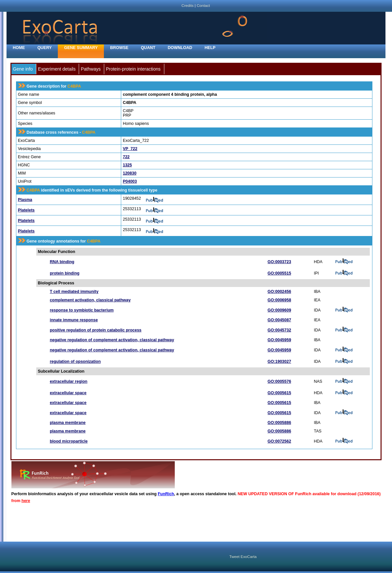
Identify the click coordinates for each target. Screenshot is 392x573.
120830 (130, 173)
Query (44, 48)
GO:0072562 (279, 441)
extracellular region (68, 381)
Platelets (26, 210)
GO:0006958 (279, 300)
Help (210, 48)
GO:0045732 (279, 330)
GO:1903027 (279, 362)
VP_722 (130, 149)
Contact (203, 5)
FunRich (166, 494)
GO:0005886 (279, 423)
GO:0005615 (279, 393)
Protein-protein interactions (133, 69)
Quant (148, 48)
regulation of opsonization (75, 362)
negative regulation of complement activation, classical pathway (112, 340)
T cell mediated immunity (74, 292)
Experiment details (57, 69)
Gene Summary (81, 48)
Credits (187, 5)
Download (180, 48)
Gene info (23, 69)
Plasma (25, 200)
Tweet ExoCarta (243, 556)
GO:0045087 (279, 320)
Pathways (91, 69)
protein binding (65, 273)
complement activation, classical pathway (90, 300)
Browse (119, 48)
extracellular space (68, 393)
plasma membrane (68, 423)
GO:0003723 (279, 262)
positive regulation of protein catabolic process (96, 330)
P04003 (130, 181)
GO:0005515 (279, 273)
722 (126, 157)
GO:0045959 (279, 340)
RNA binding (62, 262)
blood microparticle (69, 441)
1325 (127, 165)
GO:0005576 (279, 381)
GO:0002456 (279, 292)
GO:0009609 (279, 310)
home (19, 48)
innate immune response (74, 320)
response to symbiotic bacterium (82, 310)
